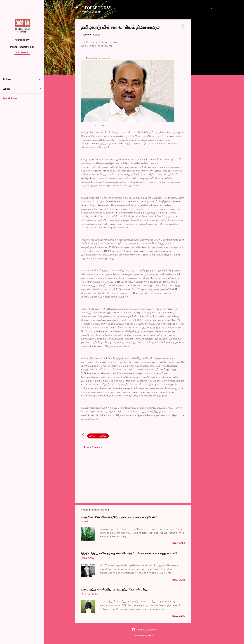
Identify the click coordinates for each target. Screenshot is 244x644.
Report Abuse (10, 98)
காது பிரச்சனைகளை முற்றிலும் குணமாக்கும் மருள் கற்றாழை (119, 517)
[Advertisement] (203, 66)
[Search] (211, 8)
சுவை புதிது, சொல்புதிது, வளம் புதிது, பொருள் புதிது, (115, 589)
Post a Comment (93, 447)
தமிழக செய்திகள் (98, 436)
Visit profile (22, 53)
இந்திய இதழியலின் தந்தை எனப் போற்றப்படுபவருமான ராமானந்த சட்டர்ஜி (129, 553)
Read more (179, 543)
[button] (183, 27)
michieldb (151, 636)
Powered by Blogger (144, 630)
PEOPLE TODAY (97, 7)
